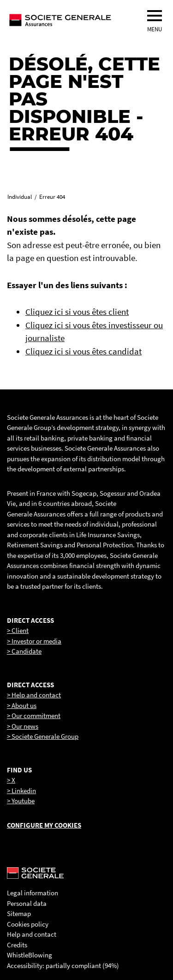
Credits (17, 945)
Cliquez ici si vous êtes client (77, 312)
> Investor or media (34, 641)
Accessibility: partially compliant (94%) (63, 966)
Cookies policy (28, 924)
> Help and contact (34, 695)
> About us (22, 705)
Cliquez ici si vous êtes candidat (84, 351)
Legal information (33, 893)
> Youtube (21, 801)
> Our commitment (34, 716)
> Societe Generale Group (43, 736)
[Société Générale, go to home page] (77, 20)
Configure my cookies (44, 825)
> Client (18, 630)
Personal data (27, 903)
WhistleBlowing (30, 955)
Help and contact (32, 934)
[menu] (155, 16)
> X (11, 780)
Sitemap (19, 913)
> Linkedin (21, 791)
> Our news (23, 726)
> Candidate (24, 651)
